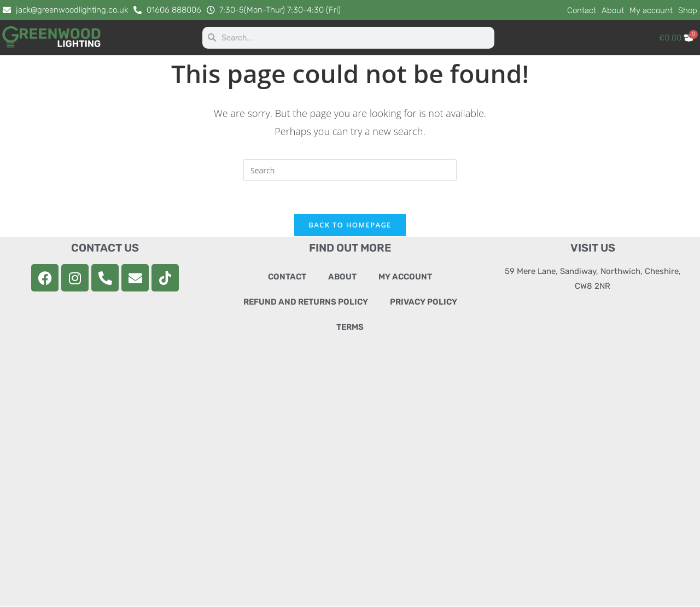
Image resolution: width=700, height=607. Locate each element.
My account (651, 10)
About (613, 10)
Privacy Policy (424, 302)
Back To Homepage (350, 225)
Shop (688, 10)
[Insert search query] (350, 170)
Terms (350, 328)
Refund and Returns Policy (306, 302)
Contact (582, 10)
